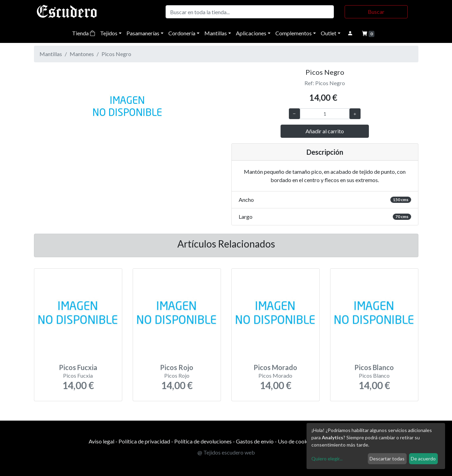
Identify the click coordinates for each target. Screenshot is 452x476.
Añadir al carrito (325, 131)
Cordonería (182, 33)
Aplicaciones (251, 33)
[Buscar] (250, 12)
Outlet (329, 33)
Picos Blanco (374, 367)
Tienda (84, 33)
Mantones (82, 54)
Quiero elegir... (327, 459)
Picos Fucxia (78, 367)
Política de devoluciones (203, 441)
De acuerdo (423, 459)
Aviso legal (101, 441)
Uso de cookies (296, 441)
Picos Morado (275, 367)
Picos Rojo (177, 367)
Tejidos (109, 33)
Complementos (294, 33)
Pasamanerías (143, 33)
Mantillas (216, 33)
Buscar (376, 12)
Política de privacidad (144, 441)
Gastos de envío (255, 441)
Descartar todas (387, 459)
